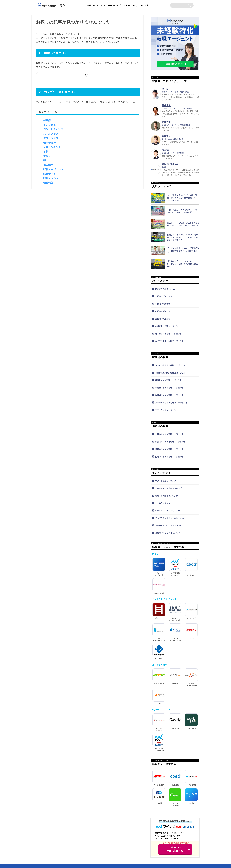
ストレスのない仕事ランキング (168, 488)
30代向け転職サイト (164, 304)
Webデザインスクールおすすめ (169, 526)
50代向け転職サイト (164, 319)
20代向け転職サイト (164, 296)
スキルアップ (51, 134)
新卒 (46, 160)
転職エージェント (95, 5)
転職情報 (48, 183)
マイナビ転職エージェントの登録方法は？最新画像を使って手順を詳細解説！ (183, 250)
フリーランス (51, 138)
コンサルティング (53, 129)
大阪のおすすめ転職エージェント (169, 434)
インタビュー (51, 125)
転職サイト (113, 5)
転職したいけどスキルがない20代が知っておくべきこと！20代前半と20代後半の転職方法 (182, 237)
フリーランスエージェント (166, 410)
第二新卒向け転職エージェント (168, 334)
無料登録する (175, 849)
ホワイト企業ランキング (166, 481)
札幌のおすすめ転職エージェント (169, 457)
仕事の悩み (50, 143)
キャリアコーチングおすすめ (167, 511)
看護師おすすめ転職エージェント (169, 395)
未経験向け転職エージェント (167, 326)
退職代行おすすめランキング (167, 533)
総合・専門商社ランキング (166, 496)
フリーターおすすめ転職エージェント (171, 403)
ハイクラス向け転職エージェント (169, 341)
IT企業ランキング (163, 503)
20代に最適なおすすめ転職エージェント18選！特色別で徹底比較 (182, 211)
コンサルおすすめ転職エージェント (170, 365)
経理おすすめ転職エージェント (168, 380)
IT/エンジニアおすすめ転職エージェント (171, 373)
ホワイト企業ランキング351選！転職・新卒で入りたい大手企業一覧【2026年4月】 (182, 198)
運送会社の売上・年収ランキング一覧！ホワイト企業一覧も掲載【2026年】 (182, 264)
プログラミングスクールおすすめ (169, 518)
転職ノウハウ (129, 5)
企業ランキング (52, 147)
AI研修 (47, 120)
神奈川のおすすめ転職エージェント (170, 442)
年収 (46, 151)
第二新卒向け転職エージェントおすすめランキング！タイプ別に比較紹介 (183, 224)
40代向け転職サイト (164, 311)
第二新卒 (145, 5)
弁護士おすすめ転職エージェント (169, 388)
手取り (47, 156)
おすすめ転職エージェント (166, 289)
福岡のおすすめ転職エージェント (169, 449)
